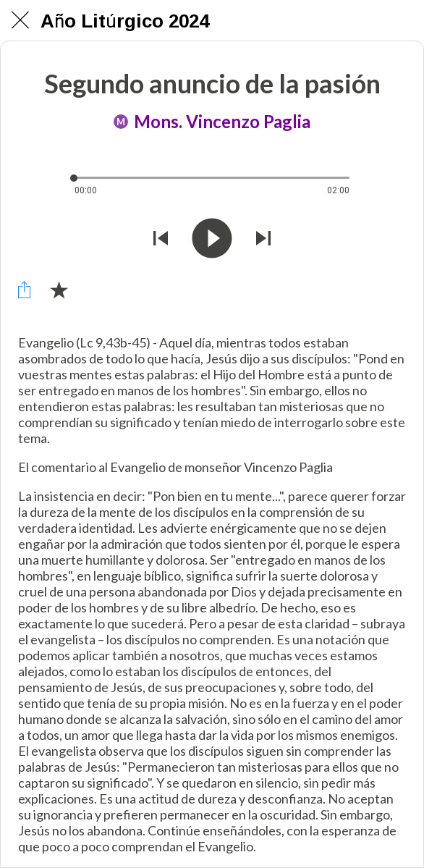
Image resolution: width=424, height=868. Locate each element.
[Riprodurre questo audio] (212, 240)
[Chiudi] (20, 20)
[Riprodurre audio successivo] (263, 240)
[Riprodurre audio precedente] (161, 240)
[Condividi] (24, 290)
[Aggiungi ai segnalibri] (59, 290)
